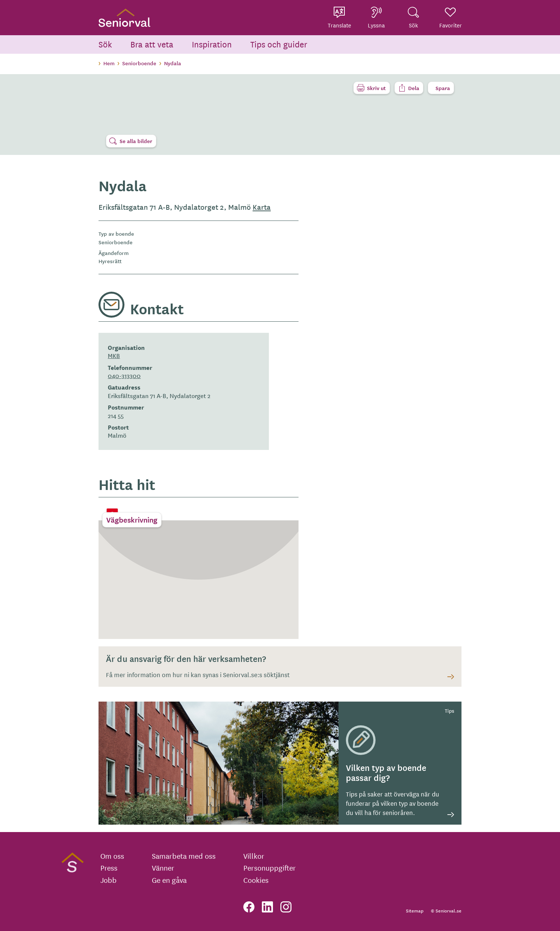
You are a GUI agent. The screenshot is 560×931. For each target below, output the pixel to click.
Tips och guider (279, 44)
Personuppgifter (270, 868)
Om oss (112, 856)
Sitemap (415, 910)
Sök (105, 44)
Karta (262, 207)
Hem (109, 63)
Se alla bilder (136, 141)
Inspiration (212, 44)
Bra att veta (152, 44)
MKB (114, 355)
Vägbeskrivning (132, 520)
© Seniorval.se (446, 910)
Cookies (256, 880)
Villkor (254, 856)
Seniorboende (139, 63)
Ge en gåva (169, 880)
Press (109, 868)
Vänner (163, 868)
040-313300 (124, 375)
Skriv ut (376, 88)
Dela (414, 88)
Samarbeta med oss (184, 856)
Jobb (109, 880)
